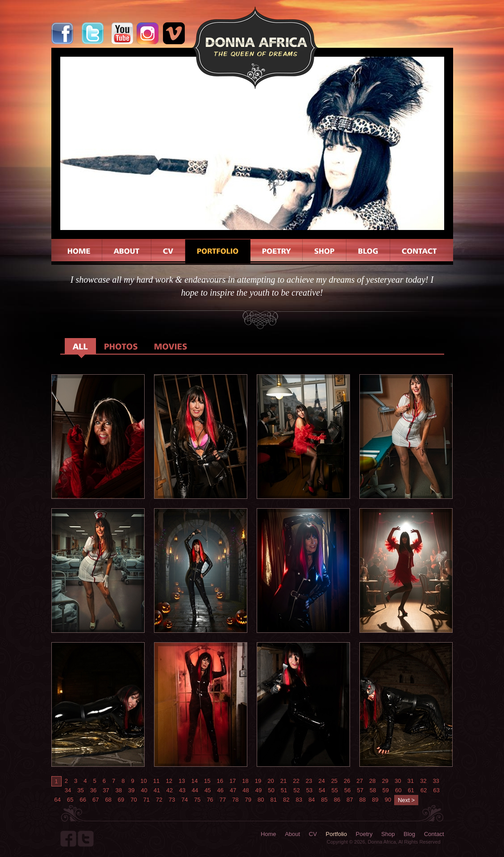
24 (321, 781)
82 (286, 800)
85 (324, 800)
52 (296, 790)
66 (83, 800)
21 (283, 781)
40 (144, 790)
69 (121, 800)
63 (436, 790)
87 (350, 800)
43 (182, 790)
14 (194, 781)
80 (261, 800)
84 (312, 800)
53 (309, 790)
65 (70, 800)
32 (423, 781)
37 (106, 790)
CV (313, 834)
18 (245, 781)
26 (347, 781)
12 (169, 781)
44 (195, 790)
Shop (388, 834)
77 (223, 800)
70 (133, 800)
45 (208, 790)
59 (385, 790)
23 (309, 781)
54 (322, 790)
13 (182, 781)
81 (273, 800)
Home (269, 834)
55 (335, 790)
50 (271, 790)
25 (334, 781)
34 (68, 790)
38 (119, 790)
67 (96, 800)
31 (410, 781)
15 (207, 781)
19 (258, 781)
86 (337, 800)
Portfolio (337, 834)
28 (372, 781)
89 (375, 800)
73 (172, 800)
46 (220, 790)
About (292, 834)
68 (108, 800)
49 (258, 790)
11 (156, 781)
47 (233, 790)
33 (436, 781)
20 (271, 781)
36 (93, 790)
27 (360, 781)
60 (398, 790)
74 (184, 800)
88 (362, 800)
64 (58, 800)
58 (373, 790)
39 (131, 790)
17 (233, 781)
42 (169, 790)
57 (360, 790)
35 (80, 790)
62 (424, 790)
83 (299, 800)
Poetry (364, 834)
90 (388, 800)
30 (398, 781)
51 (284, 790)
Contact (434, 834)
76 (210, 800)
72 (159, 800)
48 (246, 790)
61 (411, 790)
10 (144, 781)
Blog (409, 834)
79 (248, 800)
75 (197, 800)
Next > (406, 800)
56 (347, 790)
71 (146, 800)
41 (157, 790)
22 (296, 781)
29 (385, 781)
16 (220, 781)
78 (235, 800)
